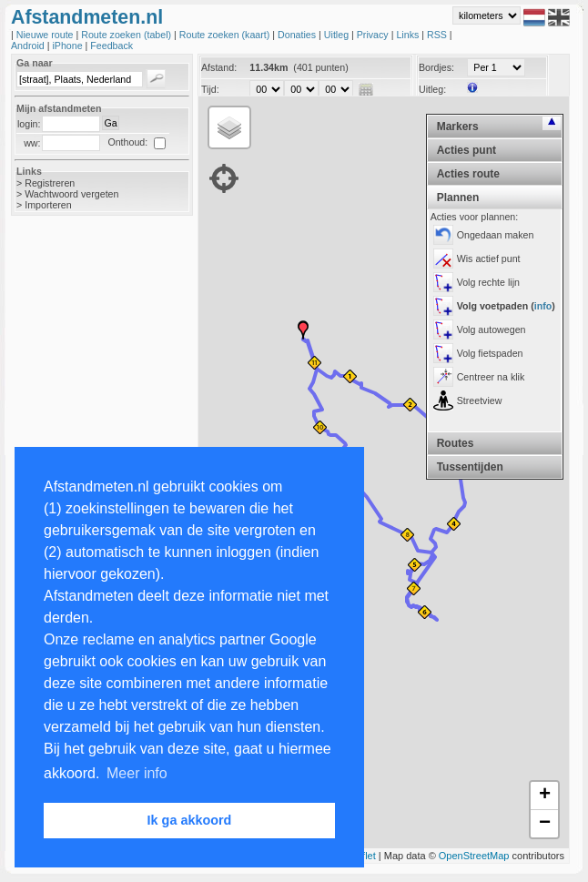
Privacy (374, 35)
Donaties (298, 35)
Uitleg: (432, 89)
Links (409, 35)
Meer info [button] (137, 773)
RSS (438, 35)
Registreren (50, 183)
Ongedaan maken (496, 235)
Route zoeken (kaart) (226, 35)
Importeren (48, 205)
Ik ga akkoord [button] (190, 820)
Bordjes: (436, 67)
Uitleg (338, 35)
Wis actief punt (489, 259)
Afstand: (219, 67)
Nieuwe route (46, 35)
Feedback (112, 46)
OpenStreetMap (474, 856)
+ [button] (545, 796)
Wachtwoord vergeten (71, 194)
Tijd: (210, 89)
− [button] (545, 824)
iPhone (68, 46)
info (543, 306)
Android (29, 46)
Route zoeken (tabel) (127, 35)
